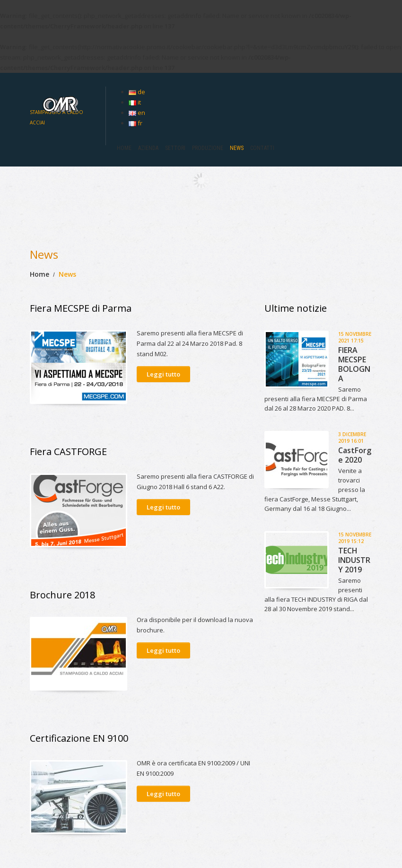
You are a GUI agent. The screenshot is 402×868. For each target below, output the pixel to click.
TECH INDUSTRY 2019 (354, 560)
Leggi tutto (163, 374)
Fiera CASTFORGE (68, 452)
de (137, 92)
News (237, 148)
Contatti (262, 148)
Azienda (148, 148)
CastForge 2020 (355, 455)
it (135, 102)
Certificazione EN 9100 (79, 738)
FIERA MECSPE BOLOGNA (354, 364)
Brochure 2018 (62, 595)
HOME (124, 148)
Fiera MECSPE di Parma (81, 308)
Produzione (208, 148)
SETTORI (175, 148)
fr (135, 123)
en (137, 113)
